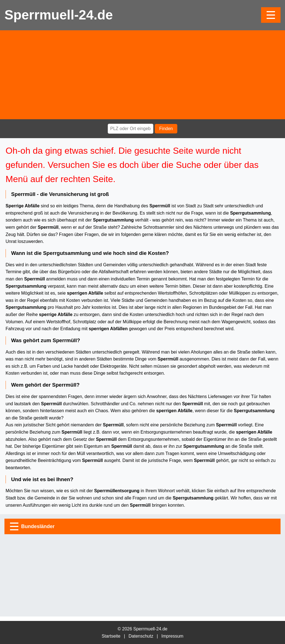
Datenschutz (141, 636)
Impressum (172, 636)
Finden (166, 129)
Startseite (111, 636)
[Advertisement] (142, 75)
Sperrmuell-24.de (59, 15)
